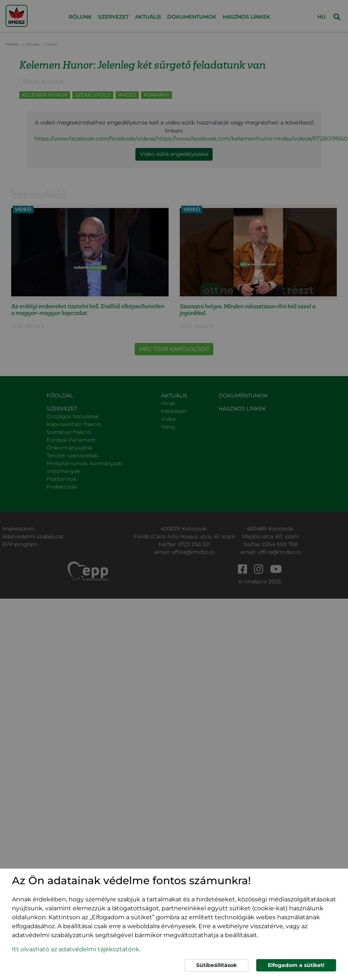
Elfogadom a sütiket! (296, 965)
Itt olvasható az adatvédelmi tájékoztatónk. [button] (76, 949)
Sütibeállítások (217, 965)
